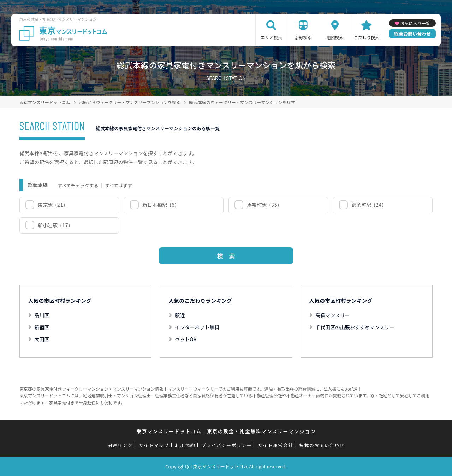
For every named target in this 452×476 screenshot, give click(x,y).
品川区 (42, 315)
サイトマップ (154, 445)
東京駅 (52, 205)
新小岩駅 (54, 225)
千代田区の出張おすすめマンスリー (355, 327)
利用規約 (185, 445)
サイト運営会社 (275, 445)
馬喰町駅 (263, 205)
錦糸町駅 (368, 205)
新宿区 (42, 327)
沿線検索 (303, 37)
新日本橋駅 (159, 205)
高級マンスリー (333, 315)
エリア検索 (271, 37)
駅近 (180, 315)
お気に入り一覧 (415, 23)
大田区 (42, 339)
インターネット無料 (197, 327)
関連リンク (120, 445)
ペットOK (186, 339)
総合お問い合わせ (412, 34)
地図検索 (335, 37)
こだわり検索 (367, 37)
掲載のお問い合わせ (322, 445)
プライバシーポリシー (227, 445)
